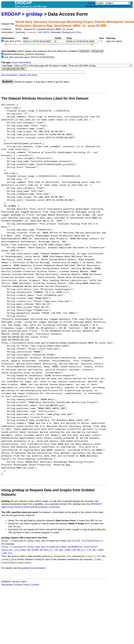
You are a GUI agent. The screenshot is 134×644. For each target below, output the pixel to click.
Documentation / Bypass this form (19, 75)
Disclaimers (7, 585)
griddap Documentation (33, 568)
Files (79, 32)
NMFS (113, 6)
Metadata (56, 32)
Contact (35, 585)
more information (21, 62)
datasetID (74, 541)
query (98, 541)
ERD (128, 6)
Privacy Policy (22, 585)
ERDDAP (11, 14)
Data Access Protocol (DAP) (16, 507)
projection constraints (49, 507)
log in (91, 3)
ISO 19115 (44, 32)
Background (69, 32)
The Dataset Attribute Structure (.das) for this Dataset (45, 98)
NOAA (106, 6)
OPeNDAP (96, 504)
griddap (34, 14)
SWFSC (121, 6)
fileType (87, 541)
